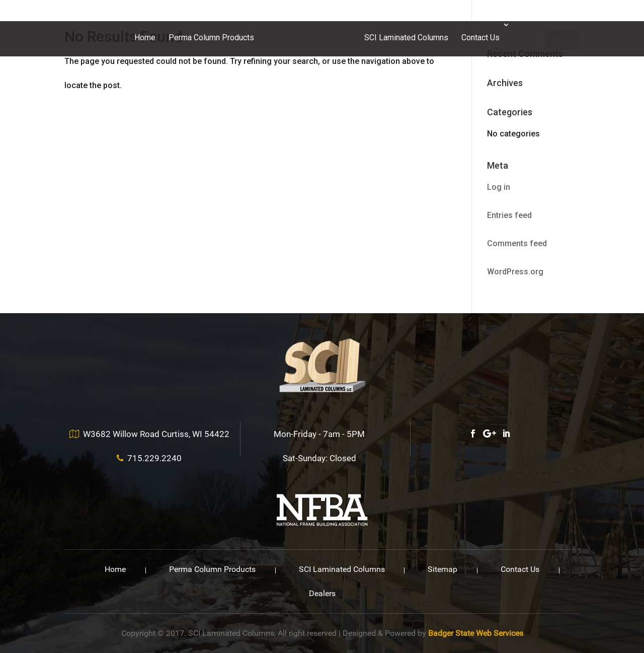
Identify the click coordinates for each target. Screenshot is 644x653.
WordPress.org (515, 272)
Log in (499, 187)
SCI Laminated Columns (406, 38)
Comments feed (517, 243)
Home (145, 38)
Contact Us (480, 38)
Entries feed (509, 215)
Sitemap (442, 569)
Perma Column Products (211, 38)
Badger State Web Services (476, 633)
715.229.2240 (465, 11)
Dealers (322, 593)
